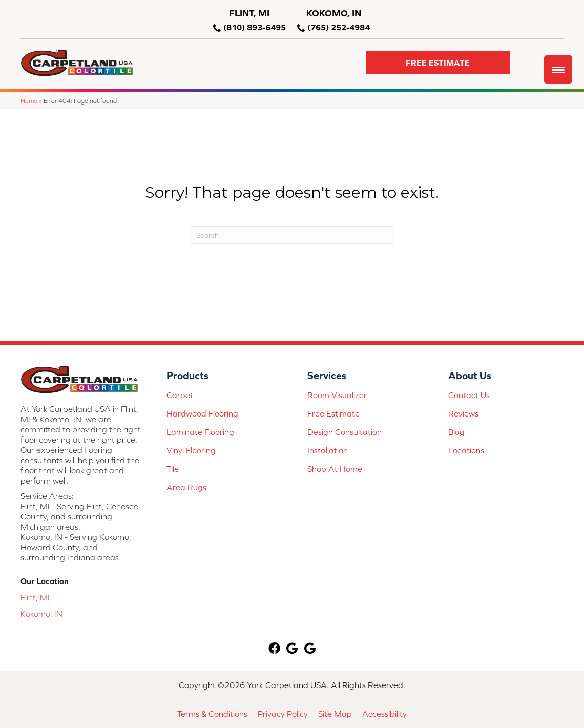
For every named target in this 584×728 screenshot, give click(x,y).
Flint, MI (35, 597)
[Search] (292, 235)
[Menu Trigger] (558, 69)
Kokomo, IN (41, 614)
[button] (438, 63)
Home (29, 101)
